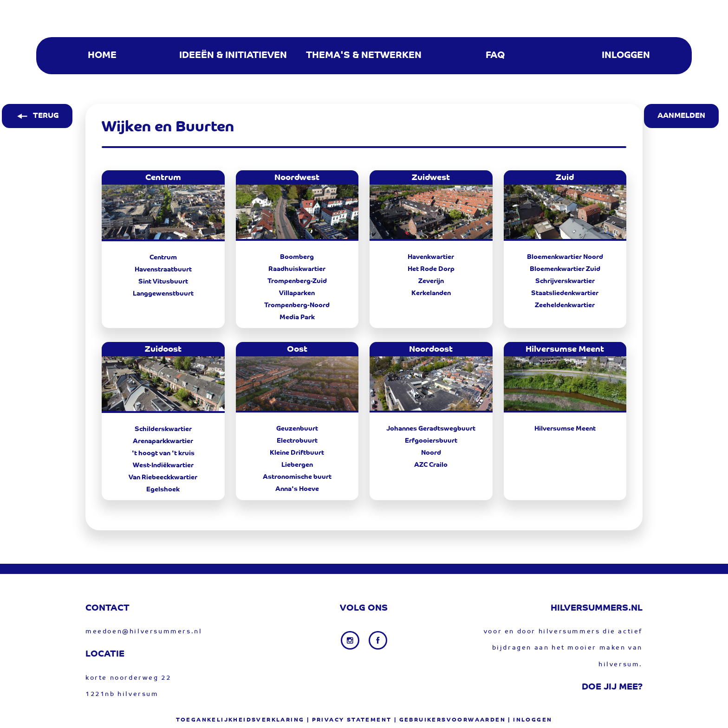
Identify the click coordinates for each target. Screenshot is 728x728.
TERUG (37, 116)
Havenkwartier (431, 258)
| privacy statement (349, 720)
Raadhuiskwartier (297, 270)
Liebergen (297, 465)
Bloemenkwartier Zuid (565, 270)
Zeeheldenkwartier (565, 306)
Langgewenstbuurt (163, 294)
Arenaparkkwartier (163, 442)
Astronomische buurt (297, 477)
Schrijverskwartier (565, 282)
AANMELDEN (681, 116)
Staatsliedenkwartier (565, 294)
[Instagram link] (351, 640)
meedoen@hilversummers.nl (144, 632)
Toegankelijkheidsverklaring (240, 720)
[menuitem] (102, 56)
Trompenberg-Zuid (297, 282)
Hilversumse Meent (565, 429)
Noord (431, 453)
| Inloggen (530, 720)
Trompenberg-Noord (297, 306)
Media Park (297, 318)
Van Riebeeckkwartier (163, 478)
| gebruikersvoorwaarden (450, 720)
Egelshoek (163, 490)
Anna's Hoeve (297, 490)
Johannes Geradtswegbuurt (431, 429)
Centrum (163, 258)
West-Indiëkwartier (163, 466)
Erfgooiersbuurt (431, 441)
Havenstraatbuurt (163, 270)
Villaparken (297, 294)
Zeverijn (431, 282)
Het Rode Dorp (431, 270)
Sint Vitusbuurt (163, 282)
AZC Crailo (431, 465)
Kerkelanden (431, 294)
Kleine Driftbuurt (297, 453)
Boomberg (297, 258)
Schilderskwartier (163, 430)
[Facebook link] (378, 640)
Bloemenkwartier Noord (565, 258)
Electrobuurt (297, 441)
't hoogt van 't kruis (163, 454)
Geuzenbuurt (297, 429)
